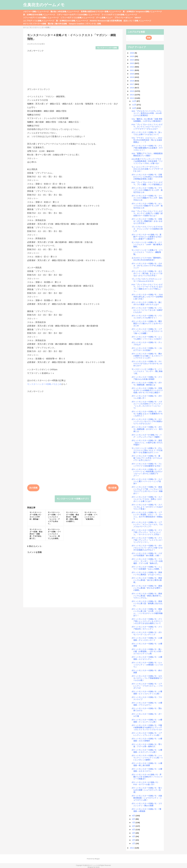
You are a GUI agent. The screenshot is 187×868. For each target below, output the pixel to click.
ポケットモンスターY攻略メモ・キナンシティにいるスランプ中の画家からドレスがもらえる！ (147, 421)
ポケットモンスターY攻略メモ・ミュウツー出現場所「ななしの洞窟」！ (147, 568)
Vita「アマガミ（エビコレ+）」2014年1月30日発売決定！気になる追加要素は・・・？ (147, 140)
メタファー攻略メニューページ (36, 11)
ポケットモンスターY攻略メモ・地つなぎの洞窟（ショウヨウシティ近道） (147, 790)
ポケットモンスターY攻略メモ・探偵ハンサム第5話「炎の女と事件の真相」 (147, 580)
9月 (134, 816)
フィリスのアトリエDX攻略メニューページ (119, 15)
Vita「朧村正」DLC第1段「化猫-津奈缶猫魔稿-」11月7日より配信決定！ (147, 120)
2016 (132, 88)
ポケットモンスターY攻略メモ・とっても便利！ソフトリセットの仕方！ (147, 338)
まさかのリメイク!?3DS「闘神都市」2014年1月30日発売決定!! (147, 259)
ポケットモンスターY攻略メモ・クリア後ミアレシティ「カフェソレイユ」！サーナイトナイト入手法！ (147, 532)
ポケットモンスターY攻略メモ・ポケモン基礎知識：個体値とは (147, 384)
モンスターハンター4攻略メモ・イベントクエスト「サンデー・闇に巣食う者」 (147, 371)
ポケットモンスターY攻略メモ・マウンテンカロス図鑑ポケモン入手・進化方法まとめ (147, 190)
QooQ (98, 867)
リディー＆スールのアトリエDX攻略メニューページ (78, 15)
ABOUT (138, 18)
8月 (134, 819)
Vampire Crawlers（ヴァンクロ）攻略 (85, 24)
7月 (134, 822)
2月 (134, 840)
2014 (132, 95)
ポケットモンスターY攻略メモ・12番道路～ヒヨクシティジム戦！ (147, 751)
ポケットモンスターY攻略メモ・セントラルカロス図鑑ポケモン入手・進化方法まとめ (147, 206)
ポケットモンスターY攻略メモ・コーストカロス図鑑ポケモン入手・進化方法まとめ (147, 198)
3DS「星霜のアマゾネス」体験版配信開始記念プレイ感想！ (147, 155)
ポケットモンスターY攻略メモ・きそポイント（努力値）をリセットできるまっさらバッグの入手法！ (147, 273)
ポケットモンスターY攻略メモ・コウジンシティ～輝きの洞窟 (147, 805)
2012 (132, 848)
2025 (132, 56)
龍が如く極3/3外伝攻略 (57, 24)
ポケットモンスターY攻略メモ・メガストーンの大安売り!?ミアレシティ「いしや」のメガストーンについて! (147, 405)
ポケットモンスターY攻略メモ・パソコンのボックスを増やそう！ (147, 317)
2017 (132, 84)
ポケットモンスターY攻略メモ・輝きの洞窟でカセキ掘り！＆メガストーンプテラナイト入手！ (147, 356)
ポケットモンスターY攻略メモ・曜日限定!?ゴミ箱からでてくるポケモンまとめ (147, 323)
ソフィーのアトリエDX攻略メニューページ (41, 18)
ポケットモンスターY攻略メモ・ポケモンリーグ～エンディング (147, 633)
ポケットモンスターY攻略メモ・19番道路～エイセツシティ (147, 658)
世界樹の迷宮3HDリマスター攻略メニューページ (101, 11)
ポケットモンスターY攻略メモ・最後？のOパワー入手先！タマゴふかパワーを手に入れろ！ (147, 458)
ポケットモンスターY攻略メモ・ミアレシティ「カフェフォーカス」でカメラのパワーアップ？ (147, 524)
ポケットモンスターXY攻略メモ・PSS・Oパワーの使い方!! (146, 783)
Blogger (97, 859)
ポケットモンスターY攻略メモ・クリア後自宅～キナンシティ (147, 628)
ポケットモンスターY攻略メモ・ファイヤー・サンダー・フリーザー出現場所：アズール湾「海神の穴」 (147, 561)
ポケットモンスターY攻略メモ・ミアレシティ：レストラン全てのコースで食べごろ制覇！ (147, 331)
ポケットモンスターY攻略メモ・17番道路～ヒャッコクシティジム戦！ (147, 693)
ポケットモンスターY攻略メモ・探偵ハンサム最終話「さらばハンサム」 (147, 573)
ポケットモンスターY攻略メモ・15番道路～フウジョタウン (147, 704)
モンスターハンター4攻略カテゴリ (73, 499)
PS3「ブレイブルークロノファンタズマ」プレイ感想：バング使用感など (147, 183)
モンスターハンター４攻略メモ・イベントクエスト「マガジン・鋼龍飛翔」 (147, 252)
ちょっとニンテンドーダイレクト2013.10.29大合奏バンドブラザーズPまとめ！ (147, 169)
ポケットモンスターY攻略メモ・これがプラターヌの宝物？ (147, 349)
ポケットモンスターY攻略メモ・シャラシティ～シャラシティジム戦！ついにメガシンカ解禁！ (147, 758)
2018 (132, 81)
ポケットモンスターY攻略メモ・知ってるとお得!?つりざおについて (147, 133)
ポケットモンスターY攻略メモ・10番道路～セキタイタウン (147, 770)
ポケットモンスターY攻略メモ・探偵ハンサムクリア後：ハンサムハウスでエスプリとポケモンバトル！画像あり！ (147, 490)
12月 (134, 101)
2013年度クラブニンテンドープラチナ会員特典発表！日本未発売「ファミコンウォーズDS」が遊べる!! (147, 161)
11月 (134, 105)
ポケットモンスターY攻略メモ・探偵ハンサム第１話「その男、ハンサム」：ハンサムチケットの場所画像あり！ (147, 612)
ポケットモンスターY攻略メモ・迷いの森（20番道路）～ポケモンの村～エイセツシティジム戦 (147, 651)
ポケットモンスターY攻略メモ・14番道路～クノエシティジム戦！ (147, 721)
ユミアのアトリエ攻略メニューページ (39, 21)
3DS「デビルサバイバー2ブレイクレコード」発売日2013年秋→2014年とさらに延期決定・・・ (147, 113)
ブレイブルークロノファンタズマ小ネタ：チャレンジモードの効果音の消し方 (147, 229)
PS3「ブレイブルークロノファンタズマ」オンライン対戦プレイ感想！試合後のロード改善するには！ (147, 213)
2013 (132, 98)
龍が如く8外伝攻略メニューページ (65, 11)
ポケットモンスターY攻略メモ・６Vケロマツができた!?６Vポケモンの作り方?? (147, 364)
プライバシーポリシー (124, 18)
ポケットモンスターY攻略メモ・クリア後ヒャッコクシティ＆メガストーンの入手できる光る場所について (147, 621)
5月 (134, 830)
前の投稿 (112, 488)
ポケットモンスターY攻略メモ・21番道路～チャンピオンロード (147, 639)
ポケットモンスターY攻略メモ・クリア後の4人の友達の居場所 (147, 378)
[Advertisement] (73, 69)
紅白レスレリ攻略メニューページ (137, 21)
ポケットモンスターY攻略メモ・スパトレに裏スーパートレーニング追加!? (147, 481)
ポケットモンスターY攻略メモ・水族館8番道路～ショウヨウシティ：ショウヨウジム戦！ (147, 798)
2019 (132, 77)
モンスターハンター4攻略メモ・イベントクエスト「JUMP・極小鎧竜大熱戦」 (147, 244)
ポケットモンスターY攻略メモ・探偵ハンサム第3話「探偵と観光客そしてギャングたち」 (147, 596)
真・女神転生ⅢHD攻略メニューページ (39, 15)
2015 (132, 91)
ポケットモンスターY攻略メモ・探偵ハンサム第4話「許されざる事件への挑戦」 (147, 588)
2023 (132, 63)
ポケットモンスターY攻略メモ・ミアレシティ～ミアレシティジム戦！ (147, 734)
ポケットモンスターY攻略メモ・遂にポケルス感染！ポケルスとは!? (147, 303)
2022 (132, 67)
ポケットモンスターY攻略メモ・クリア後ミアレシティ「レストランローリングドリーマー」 (147, 540)
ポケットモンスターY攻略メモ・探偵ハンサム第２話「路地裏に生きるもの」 (147, 603)
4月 (134, 833)
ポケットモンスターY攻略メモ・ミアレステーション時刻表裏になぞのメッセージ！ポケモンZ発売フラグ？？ (147, 473)
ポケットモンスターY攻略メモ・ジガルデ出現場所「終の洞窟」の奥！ (147, 554)
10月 (134, 108)
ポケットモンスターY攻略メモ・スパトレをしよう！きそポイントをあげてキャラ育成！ (147, 507)
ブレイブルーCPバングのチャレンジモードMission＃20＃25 (147, 280)
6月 (134, 826)
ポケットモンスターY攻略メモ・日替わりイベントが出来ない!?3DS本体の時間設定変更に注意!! (147, 177)
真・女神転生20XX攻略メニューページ (72, 21)
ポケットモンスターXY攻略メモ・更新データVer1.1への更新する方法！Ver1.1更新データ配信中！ (147, 237)
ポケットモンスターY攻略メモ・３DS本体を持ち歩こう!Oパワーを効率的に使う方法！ (147, 297)
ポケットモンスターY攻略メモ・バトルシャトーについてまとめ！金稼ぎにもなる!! (147, 310)
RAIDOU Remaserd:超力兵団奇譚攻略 (106, 21)
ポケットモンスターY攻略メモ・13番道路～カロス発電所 (147, 740)
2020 (132, 74)
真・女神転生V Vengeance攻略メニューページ (142, 11)
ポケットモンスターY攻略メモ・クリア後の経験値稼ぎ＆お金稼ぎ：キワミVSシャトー (147, 148)
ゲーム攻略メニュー (104, 18)
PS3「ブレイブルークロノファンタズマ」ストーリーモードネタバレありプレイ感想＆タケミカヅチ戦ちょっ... (147, 288)
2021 (132, 70)
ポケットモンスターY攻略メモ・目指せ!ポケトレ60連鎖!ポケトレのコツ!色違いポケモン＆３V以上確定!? (147, 390)
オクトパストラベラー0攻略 (35, 24)
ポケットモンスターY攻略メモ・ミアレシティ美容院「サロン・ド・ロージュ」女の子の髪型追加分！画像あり (147, 516)
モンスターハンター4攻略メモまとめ (44, 384)
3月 (134, 836)
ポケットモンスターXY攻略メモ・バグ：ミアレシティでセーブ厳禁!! (147, 436)
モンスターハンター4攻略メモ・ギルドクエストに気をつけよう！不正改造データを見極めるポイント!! (147, 450)
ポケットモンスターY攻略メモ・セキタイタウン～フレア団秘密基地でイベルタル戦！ (147, 678)
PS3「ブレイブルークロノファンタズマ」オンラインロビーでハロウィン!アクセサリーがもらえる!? (147, 127)
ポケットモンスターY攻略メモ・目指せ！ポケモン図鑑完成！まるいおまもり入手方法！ (147, 221)
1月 (134, 843)
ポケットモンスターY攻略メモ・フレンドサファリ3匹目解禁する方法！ (147, 465)
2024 (132, 60)
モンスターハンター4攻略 (107, 48)
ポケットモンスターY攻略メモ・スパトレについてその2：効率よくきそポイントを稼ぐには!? (147, 499)
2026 (132, 53)
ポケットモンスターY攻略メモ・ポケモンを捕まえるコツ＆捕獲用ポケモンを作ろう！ (147, 414)
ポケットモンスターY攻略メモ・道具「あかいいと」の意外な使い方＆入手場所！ (147, 443)
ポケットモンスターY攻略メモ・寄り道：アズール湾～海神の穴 (147, 745)
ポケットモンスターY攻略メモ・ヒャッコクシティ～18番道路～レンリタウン (147, 665)
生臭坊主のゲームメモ (44, 5)
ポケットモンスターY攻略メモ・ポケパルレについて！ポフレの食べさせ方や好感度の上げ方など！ (147, 548)
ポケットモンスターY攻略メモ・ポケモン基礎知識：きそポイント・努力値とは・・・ (147, 429)
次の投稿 (33, 488)
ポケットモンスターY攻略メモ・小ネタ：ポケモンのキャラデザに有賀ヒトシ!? (147, 266)
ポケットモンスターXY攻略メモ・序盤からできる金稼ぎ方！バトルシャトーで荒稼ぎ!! (147, 777)
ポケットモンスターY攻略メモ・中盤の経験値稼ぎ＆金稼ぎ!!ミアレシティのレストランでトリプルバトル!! (147, 727)
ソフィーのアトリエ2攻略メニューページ (77, 18)
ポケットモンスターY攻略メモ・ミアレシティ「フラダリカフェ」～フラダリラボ (147, 686)
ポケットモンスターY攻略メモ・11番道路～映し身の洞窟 (147, 764)
